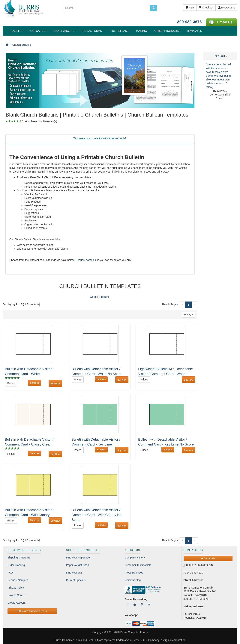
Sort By (189, 315)
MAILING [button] (142, 31)
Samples (35, 383)
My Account (226, 8)
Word (93, 297)
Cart (190, 8)
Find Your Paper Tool (78, 558)
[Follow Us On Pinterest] (142, 604)
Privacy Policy (16, 588)
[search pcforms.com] (153, 8)
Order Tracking (16, 565)
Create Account (16, 603)
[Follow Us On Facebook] (128, 604)
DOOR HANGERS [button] (64, 31)
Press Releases (134, 573)
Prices (11, 383)
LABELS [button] (17, 31)
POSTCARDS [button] (38, 31)
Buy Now (55, 384)
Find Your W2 (74, 573)
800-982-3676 (189, 22)
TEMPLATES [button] (195, 31)
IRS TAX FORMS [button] (93, 31)
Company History (135, 558)
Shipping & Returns (19, 558)
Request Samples (18, 580)
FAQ (10, 573)
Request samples (86, 260)
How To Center (16, 595)
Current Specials (76, 580)
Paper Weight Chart (78, 565)
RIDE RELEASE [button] (120, 31)
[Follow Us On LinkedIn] (149, 604)
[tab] (100, 139)
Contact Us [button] (208, 558)
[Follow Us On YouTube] (135, 604)
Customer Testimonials (138, 565)
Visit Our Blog (133, 580)
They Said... (220, 56)
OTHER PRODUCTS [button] (168, 31)
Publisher (105, 297)
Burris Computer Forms (134, 632)
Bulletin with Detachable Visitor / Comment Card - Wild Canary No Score (97, 515)
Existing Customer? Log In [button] (32, 611)
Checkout (206, 8)
